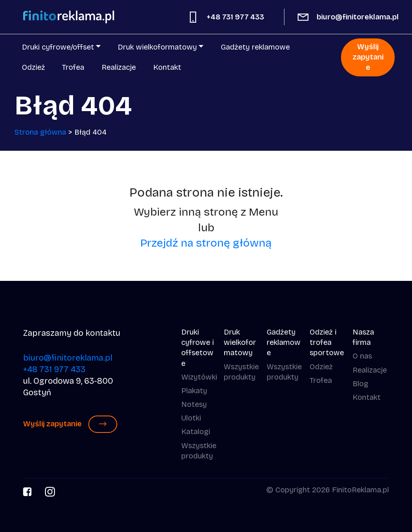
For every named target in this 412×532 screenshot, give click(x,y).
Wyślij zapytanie (368, 57)
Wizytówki (199, 377)
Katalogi (196, 432)
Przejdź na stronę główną (206, 243)
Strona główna (40, 132)
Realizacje (119, 67)
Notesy (194, 404)
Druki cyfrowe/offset (58, 47)
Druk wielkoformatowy (157, 47)
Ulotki (191, 418)
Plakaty (194, 391)
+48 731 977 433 (235, 17)
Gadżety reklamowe (255, 47)
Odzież (33, 67)
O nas (362, 356)
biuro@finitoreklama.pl (358, 17)
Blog (360, 384)
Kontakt (167, 67)
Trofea (73, 67)
